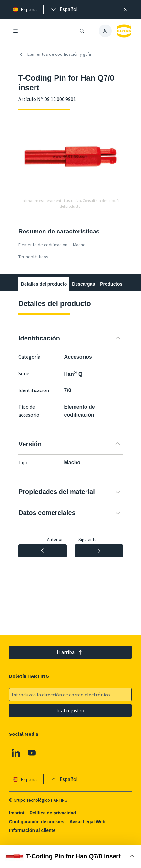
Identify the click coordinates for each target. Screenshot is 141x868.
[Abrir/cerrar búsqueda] (82, 31)
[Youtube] (32, 753)
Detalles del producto (44, 284)
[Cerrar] (125, 9)
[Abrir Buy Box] (70, 856)
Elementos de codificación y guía (55, 54)
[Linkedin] (16, 753)
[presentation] (64, 9)
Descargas (83, 284)
